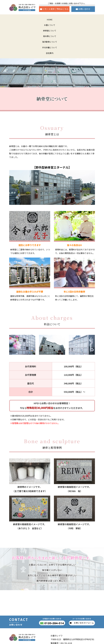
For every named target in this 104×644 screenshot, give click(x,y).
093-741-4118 (67, 612)
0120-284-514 (73, 615)
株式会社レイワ (55, 640)
